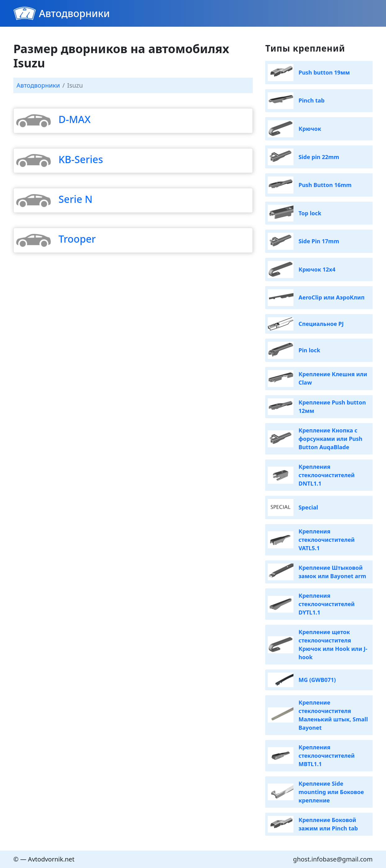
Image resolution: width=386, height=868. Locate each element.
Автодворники (74, 13)
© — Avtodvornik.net (44, 859)
